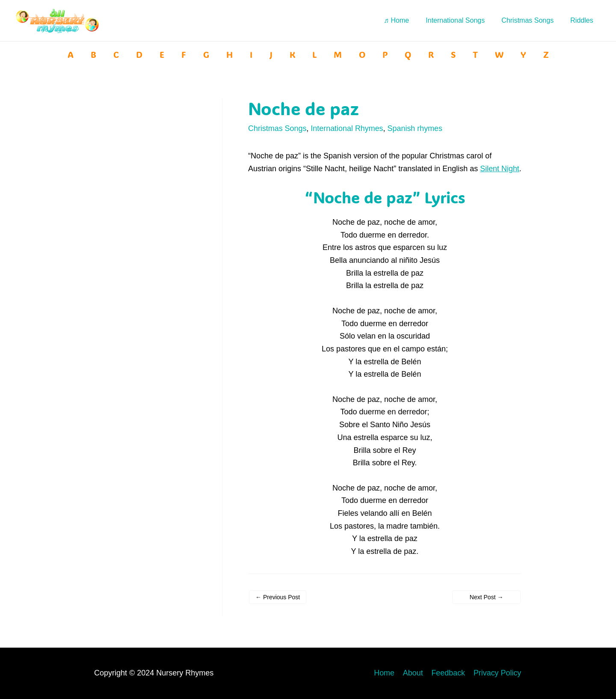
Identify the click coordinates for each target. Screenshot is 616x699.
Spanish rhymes (416, 128)
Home (387, 673)
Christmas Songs (277, 128)
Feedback (449, 673)
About (415, 673)
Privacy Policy (498, 673)
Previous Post (278, 610)
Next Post (487, 610)
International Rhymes (347, 128)
